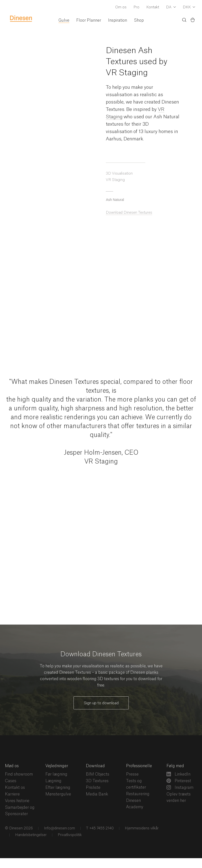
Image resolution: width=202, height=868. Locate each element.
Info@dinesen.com (59, 828)
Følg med (175, 766)
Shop (139, 20)
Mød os (12, 766)
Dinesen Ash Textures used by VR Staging (137, 62)
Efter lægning (58, 788)
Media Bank (97, 794)
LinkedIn (178, 774)
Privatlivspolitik (69, 835)
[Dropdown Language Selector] (171, 8)
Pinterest (179, 781)
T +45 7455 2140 (99, 828)
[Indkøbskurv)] (193, 21)
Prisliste (93, 788)
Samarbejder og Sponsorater (20, 811)
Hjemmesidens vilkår (141, 828)
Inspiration (118, 20)
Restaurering (138, 794)
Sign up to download (101, 703)
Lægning (53, 781)
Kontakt (153, 7)
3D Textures (97, 781)
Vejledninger (57, 766)
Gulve (64, 20)
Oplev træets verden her (179, 797)
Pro (136, 7)
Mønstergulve (58, 794)
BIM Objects (98, 774)
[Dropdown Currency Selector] (189, 8)
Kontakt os (15, 788)
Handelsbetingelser (30, 835)
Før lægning (56, 774)
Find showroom (19, 774)
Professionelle (139, 766)
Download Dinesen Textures (129, 213)
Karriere (12, 794)
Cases (11, 781)
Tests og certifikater (136, 784)
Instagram (180, 787)
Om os (121, 7)
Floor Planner (89, 20)
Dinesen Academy (135, 804)
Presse (132, 774)
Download (95, 766)
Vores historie (17, 801)
